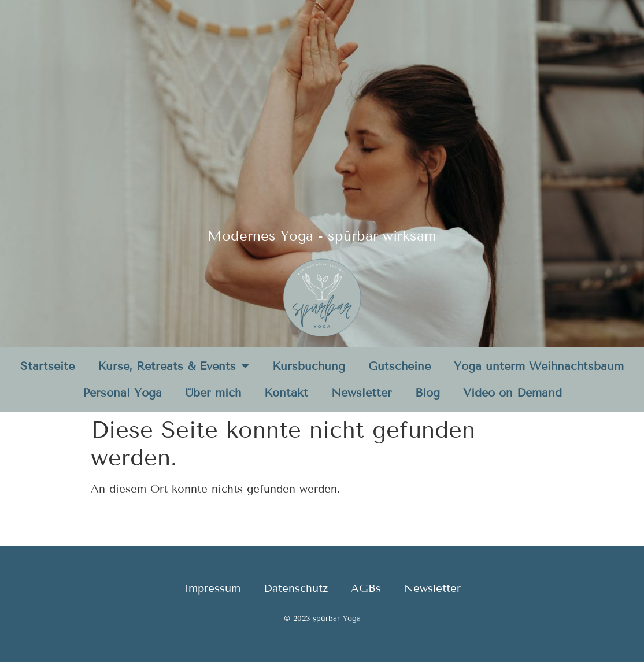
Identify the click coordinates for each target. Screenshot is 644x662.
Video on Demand (512, 393)
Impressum (212, 588)
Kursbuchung (309, 366)
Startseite (47, 366)
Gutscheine (399, 366)
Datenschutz (296, 588)
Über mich (213, 393)
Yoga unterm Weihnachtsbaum (539, 366)
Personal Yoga (122, 393)
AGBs (366, 588)
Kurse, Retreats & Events (173, 366)
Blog (428, 393)
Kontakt (286, 393)
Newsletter (362, 393)
